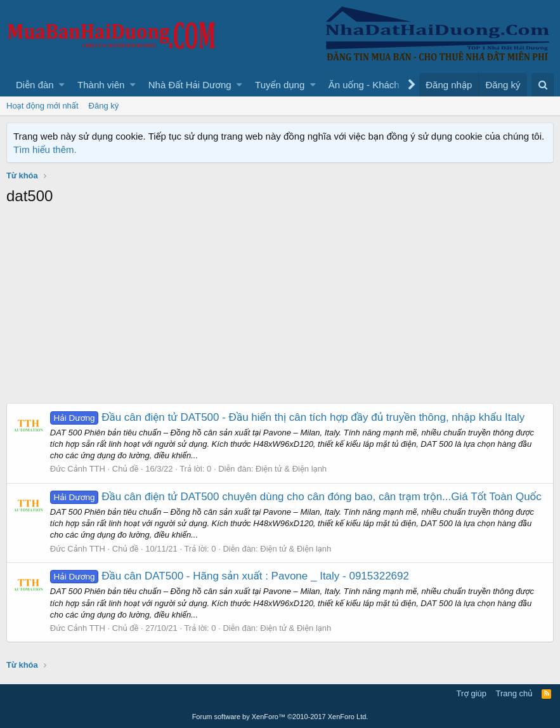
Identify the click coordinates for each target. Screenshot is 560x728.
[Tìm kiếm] (543, 85)
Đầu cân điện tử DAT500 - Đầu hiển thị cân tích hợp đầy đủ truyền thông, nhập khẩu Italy (287, 417)
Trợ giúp (472, 693)
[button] (62, 85)
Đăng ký (104, 106)
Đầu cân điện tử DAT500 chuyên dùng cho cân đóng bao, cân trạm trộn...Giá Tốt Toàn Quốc (296, 497)
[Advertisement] (280, 308)
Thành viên (101, 85)
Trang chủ (514, 693)
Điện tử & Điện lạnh (291, 469)
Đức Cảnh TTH (78, 469)
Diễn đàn (35, 85)
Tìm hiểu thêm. (45, 149)
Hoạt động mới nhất (42, 106)
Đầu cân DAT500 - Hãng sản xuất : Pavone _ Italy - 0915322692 (230, 576)
